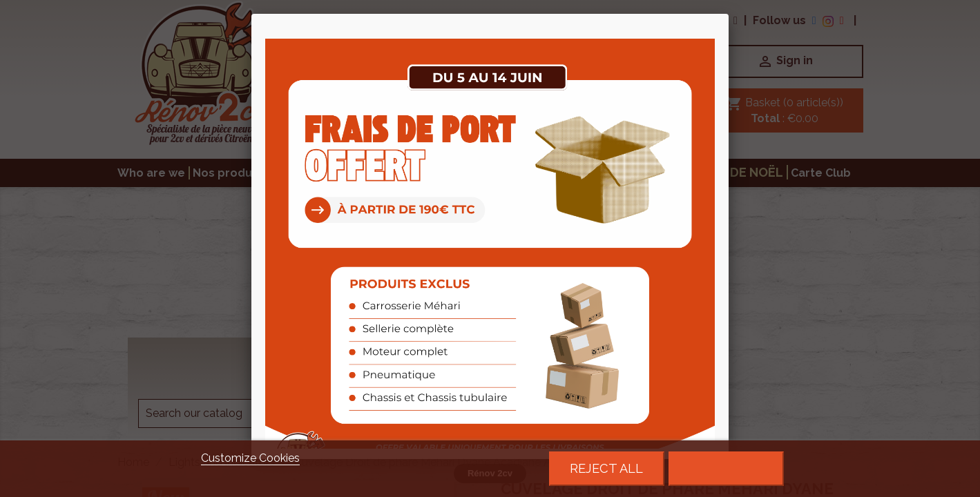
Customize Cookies (250, 458)
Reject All (606, 468)
